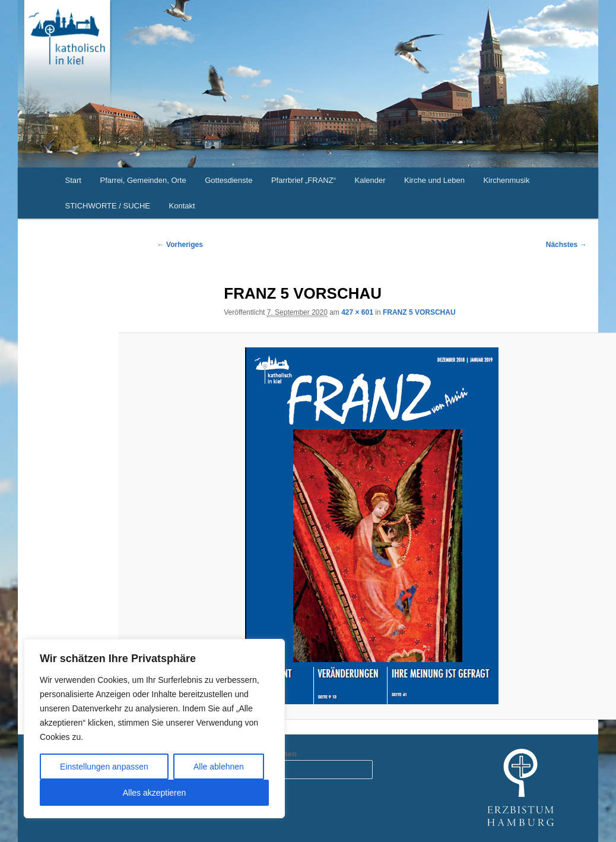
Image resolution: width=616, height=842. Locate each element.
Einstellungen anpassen (104, 767)
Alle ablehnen (219, 767)
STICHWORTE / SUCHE (108, 206)
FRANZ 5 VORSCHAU (419, 312)
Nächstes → (566, 245)
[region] (154, 729)
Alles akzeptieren (155, 793)
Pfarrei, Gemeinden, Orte (143, 180)
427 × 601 (357, 312)
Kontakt (182, 206)
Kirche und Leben (434, 180)
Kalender (370, 180)
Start (73, 180)
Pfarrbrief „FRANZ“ (304, 180)
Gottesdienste (228, 180)
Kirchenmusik (506, 180)
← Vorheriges (180, 245)
